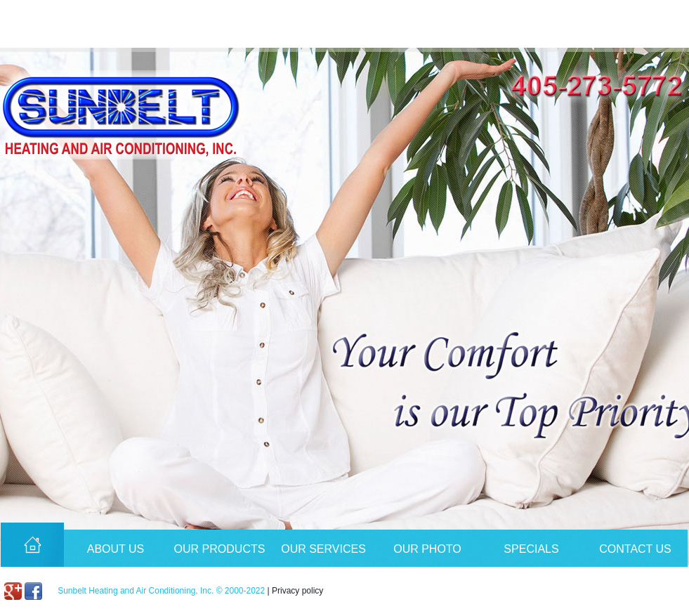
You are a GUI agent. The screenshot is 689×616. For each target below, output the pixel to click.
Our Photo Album (427, 555)
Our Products (220, 549)
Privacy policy (297, 591)
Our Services (323, 549)
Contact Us (635, 549)
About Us (116, 549)
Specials (531, 549)
